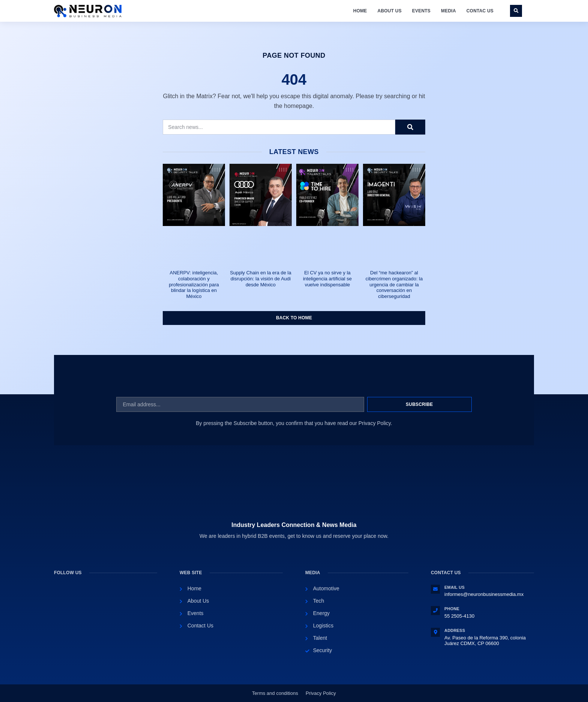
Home (360, 11)
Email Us (454, 587)
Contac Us (480, 11)
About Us (390, 11)
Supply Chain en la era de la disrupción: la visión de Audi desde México (260, 278)
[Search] (410, 127)
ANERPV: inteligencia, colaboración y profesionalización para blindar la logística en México (194, 284)
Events (421, 11)
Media (448, 11)
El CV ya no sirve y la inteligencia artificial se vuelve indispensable (327, 278)
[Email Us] (435, 589)
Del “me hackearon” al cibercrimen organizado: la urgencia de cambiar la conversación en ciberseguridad (394, 284)
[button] (516, 11)
